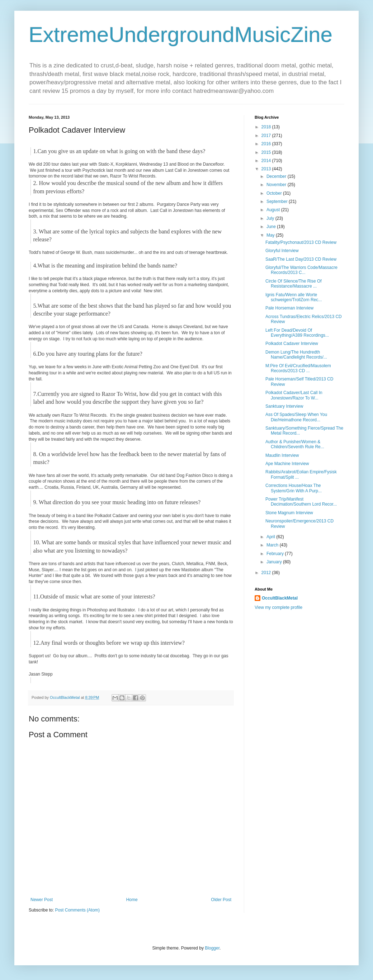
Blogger (212, 948)
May (271, 235)
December (277, 176)
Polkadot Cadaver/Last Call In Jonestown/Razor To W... (294, 395)
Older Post (221, 900)
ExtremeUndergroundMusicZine (181, 35)
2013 (267, 169)
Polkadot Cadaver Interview (292, 344)
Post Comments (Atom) (77, 910)
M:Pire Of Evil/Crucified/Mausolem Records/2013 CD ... (298, 368)
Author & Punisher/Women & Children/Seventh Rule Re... (295, 444)
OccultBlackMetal (280, 598)
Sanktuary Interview (284, 406)
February (276, 554)
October (275, 193)
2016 (267, 144)
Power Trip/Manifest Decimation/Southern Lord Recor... (301, 502)
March (273, 545)
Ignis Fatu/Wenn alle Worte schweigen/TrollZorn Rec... (294, 297)
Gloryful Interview (282, 251)
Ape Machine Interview (287, 464)
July (271, 218)
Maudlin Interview (282, 455)
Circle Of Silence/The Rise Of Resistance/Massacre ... (294, 284)
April (271, 537)
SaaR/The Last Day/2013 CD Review (301, 259)
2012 (267, 573)
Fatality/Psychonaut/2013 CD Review (301, 242)
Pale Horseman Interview (289, 308)
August (274, 210)
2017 (267, 136)
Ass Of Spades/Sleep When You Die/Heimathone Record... (296, 417)
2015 (267, 152)
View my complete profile (278, 607)
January (275, 562)
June (272, 227)
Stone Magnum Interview (289, 513)
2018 (267, 127)
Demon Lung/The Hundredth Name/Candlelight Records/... (296, 355)
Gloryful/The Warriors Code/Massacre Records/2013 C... (301, 270)
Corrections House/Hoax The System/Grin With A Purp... (294, 488)
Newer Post (42, 900)
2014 (267, 161)
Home (132, 900)
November (277, 185)
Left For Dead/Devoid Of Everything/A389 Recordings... (297, 333)
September (278, 202)
